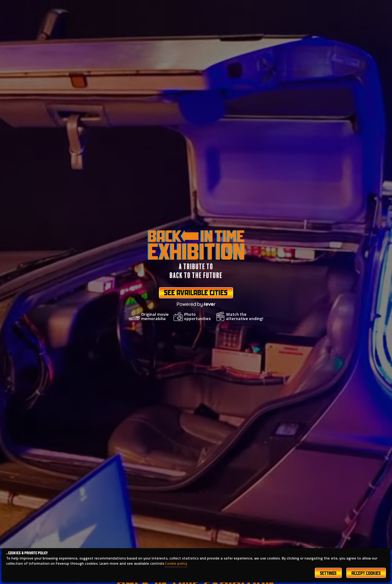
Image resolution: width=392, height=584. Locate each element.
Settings (328, 574)
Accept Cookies (366, 574)
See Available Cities (196, 293)
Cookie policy (176, 563)
